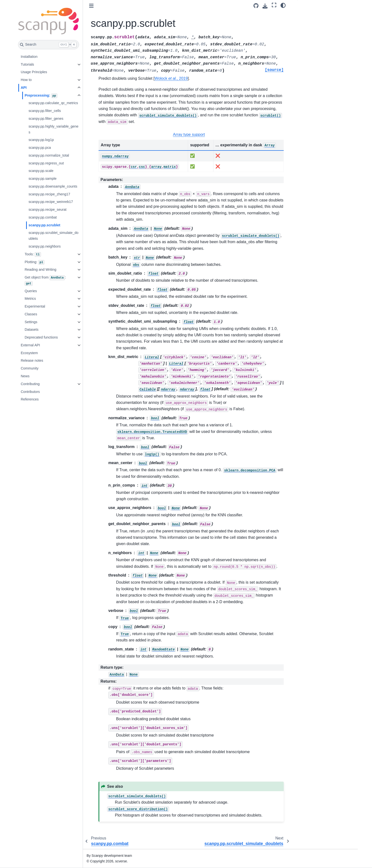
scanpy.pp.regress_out (46, 163)
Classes (31, 314)
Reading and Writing (40, 269)
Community (30, 368)
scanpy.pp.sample (43, 179)
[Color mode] (283, 5)
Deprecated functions (41, 337)
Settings (31, 322)
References (30, 399)
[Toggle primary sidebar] (91, 6)
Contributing (30, 384)
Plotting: (35, 262)
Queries (31, 291)
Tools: (33, 255)
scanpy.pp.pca (40, 148)
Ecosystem (29, 353)
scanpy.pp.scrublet (44, 225)
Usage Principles (34, 72)
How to (26, 80)
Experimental (35, 306)
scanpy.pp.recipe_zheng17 (49, 194)
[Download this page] (265, 6)
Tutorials (27, 64)
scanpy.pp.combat (43, 217)
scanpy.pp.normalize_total (49, 155)
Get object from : (45, 281)
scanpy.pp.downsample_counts (53, 186)
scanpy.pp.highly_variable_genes (54, 129)
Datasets (32, 329)
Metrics (30, 299)
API (24, 88)
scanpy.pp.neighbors (45, 246)
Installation (29, 57)
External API (30, 345)
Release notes (32, 360)
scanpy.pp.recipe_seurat (48, 210)
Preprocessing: (41, 96)
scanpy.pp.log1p (41, 140)
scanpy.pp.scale (41, 171)
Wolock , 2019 (171, 78)
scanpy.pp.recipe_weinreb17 (51, 202)
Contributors (30, 392)
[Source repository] (256, 6)
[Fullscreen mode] (274, 5)
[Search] (49, 45)
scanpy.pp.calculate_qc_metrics (53, 103)
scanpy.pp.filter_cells (45, 111)
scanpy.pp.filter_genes (46, 119)
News (25, 376)
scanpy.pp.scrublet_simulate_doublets (54, 236)
